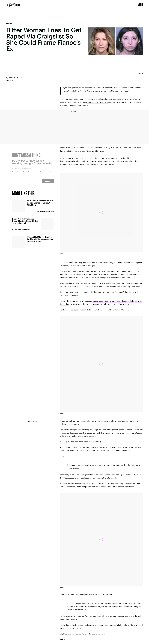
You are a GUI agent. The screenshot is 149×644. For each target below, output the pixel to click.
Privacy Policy (16, 174)
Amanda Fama (16, 78)
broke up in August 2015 (97, 102)
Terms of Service (44, 173)
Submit (48, 182)
